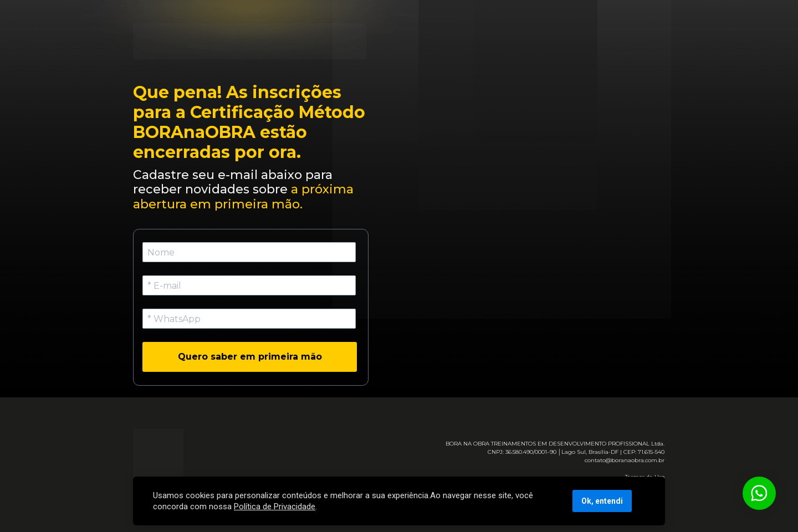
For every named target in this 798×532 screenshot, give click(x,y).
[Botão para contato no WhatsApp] (759, 493)
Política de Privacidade (275, 507)
